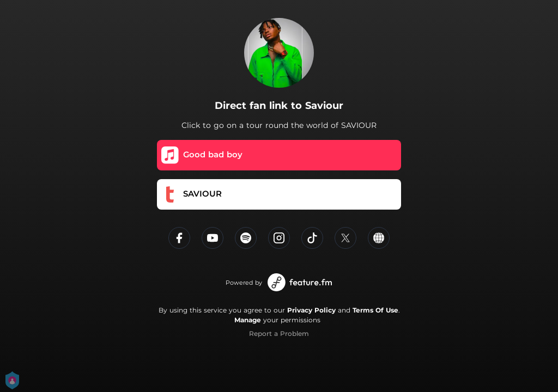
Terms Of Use (375, 310)
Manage (248, 320)
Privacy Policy (311, 310)
